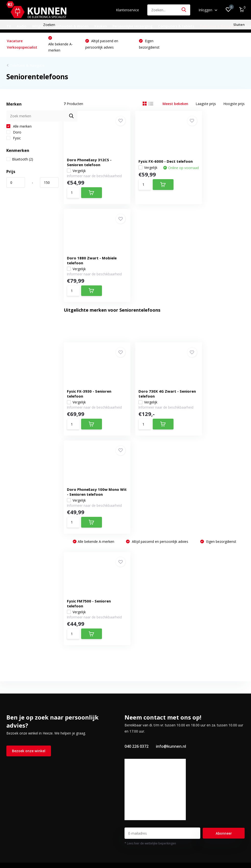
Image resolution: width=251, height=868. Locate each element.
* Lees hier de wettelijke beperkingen (150, 656)
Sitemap (13, 754)
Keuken (101, 26)
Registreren (85, 704)
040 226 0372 (137, 559)
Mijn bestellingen (89, 711)
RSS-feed (157, 846)
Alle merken (19, 128)
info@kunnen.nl (171, 559)
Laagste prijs (206, 105)
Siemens (13, 775)
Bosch (11, 768)
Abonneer (224, 646)
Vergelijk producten (91, 733)
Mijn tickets (85, 718)
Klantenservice (127, 10)
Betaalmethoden (20, 718)
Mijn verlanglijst (88, 726)
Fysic (14, 140)
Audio (22, 26)
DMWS (141, 846)
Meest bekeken (175, 105)
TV (9, 26)
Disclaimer (15, 740)
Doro (14, 134)
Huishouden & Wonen (70, 26)
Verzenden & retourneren (26, 726)
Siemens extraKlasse (23, 790)
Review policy (17, 761)
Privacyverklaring (20, 747)
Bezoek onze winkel (29, 564)
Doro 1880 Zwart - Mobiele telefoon (211, 159)
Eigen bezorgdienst (221, 352)
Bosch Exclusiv (18, 782)
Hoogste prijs (234, 105)
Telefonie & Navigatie (219, 26)
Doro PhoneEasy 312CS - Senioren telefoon (91, 159)
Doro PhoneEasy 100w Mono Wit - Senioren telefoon (214, 292)
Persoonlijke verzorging (132, 26)
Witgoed (39, 26)
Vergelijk (78, 167)
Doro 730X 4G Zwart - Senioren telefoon (151, 294)
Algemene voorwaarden (25, 733)
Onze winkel (16, 704)
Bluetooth (20, 161)
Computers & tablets (176, 26)
